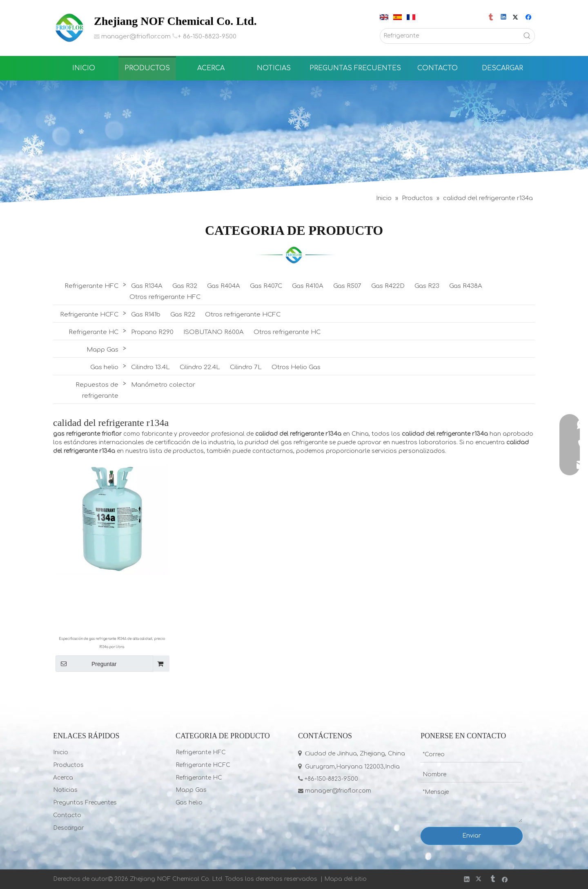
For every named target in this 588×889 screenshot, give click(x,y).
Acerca (63, 778)
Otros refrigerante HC (287, 332)
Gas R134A (147, 286)
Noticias (65, 790)
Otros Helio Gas (296, 367)
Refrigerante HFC (91, 286)
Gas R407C (266, 286)
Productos (68, 765)
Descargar (69, 828)
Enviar (472, 836)
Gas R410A (308, 286)
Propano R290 (152, 332)
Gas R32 (185, 286)
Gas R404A (224, 286)
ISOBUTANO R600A (214, 332)
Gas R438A (466, 286)
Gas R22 (183, 315)
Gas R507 (347, 286)
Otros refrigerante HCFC (243, 315)
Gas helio (104, 367)
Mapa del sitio (345, 879)
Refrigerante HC (94, 332)
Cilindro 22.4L (200, 367)
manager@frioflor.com (136, 37)
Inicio (61, 752)
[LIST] (294, 255)
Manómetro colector (163, 385)
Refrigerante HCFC (89, 315)
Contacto (67, 815)
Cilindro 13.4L (150, 367)
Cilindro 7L (246, 367)
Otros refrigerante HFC (165, 297)
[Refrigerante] (450, 36)
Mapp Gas (102, 350)
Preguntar (86, 664)
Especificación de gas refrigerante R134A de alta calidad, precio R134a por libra (112, 643)
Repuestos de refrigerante (97, 390)
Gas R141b (146, 315)
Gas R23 (427, 286)
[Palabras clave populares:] (527, 36)
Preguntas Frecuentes (85, 803)
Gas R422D (388, 286)
